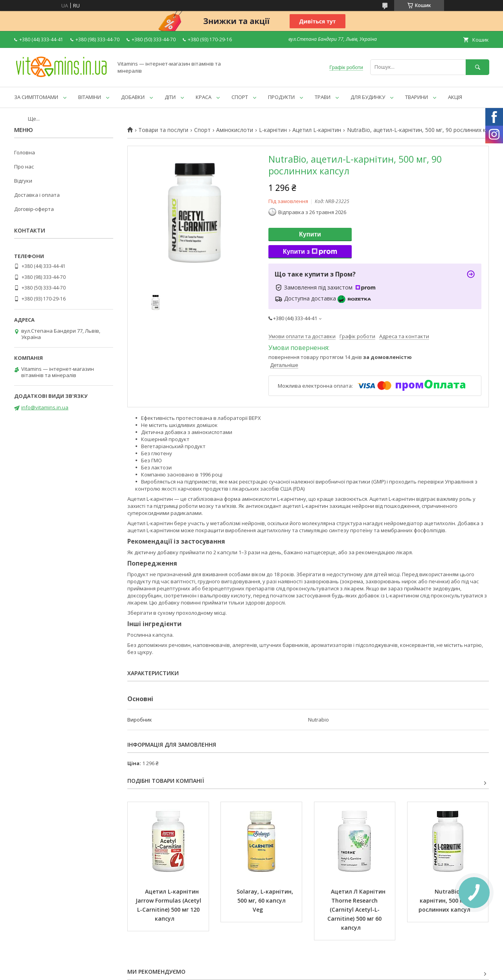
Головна (25, 152)
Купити (310, 234)
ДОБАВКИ (133, 97)
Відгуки (23, 181)
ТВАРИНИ (417, 97)
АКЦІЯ (455, 97)
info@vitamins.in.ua (45, 407)
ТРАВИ (323, 97)
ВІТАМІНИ (90, 97)
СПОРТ (240, 97)
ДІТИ (170, 97)
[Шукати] (477, 67)
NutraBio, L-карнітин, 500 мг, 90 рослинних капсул (448, 900)
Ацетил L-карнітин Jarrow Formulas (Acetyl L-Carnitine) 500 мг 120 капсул (169, 905)
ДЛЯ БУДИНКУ (368, 97)
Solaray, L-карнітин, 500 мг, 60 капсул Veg (266, 900)
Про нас (24, 167)
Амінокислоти (235, 130)
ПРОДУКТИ (281, 97)
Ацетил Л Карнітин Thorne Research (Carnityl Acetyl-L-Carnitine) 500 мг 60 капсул (357, 909)
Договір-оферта (34, 209)
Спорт (202, 130)
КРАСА (204, 97)
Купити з (310, 252)
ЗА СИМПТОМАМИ (36, 97)
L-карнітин (273, 130)
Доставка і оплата (37, 195)
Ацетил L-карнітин (317, 130)
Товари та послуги (163, 130)
